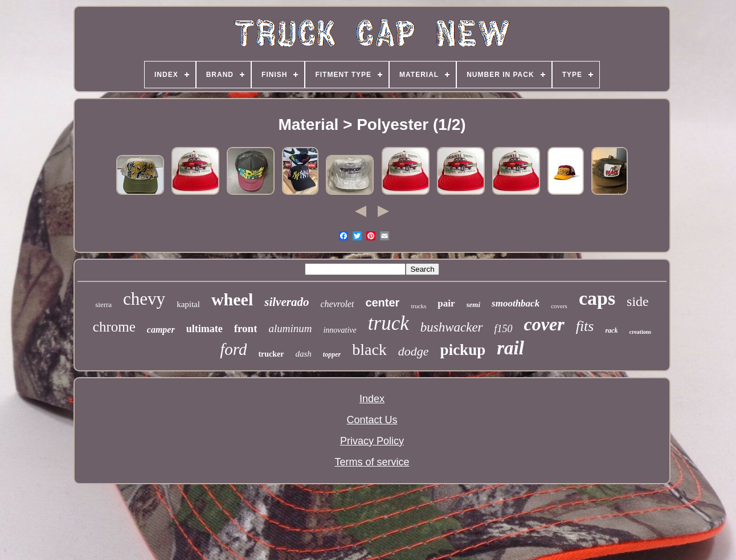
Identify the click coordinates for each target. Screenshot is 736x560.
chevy (144, 299)
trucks (418, 306)
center (382, 303)
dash (304, 354)
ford (233, 349)
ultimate (205, 329)
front (246, 328)
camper (161, 330)
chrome (114, 327)
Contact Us (372, 420)
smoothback (516, 303)
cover (544, 324)
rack (611, 330)
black (369, 350)
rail (510, 348)
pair (446, 303)
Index (372, 399)
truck (389, 323)
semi (474, 304)
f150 (504, 329)
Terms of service (372, 462)
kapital (188, 304)
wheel (232, 299)
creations (640, 332)
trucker (271, 354)
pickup (463, 350)
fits (585, 326)
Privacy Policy (372, 441)
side (638, 301)
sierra (103, 304)
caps (597, 298)
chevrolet (337, 304)
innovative (340, 330)
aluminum (290, 328)
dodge (414, 351)
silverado (287, 302)
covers (559, 306)
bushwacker (452, 327)
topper (332, 354)
